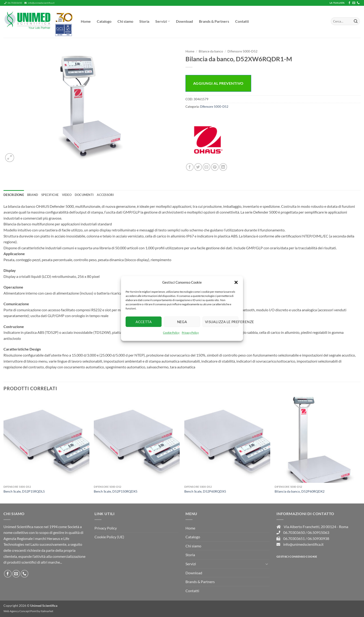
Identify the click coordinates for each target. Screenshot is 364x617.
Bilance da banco (211, 51)
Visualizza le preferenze (222, 322)
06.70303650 (13, 3)
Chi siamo (125, 21)
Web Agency (11, 611)
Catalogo (104, 21)
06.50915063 (318, 532)
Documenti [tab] (84, 195)
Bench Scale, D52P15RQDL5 (24, 491)
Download (184, 21)
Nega (182, 322)
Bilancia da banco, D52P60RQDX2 (300, 491)
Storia (144, 21)
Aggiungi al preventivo (218, 83)
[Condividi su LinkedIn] (223, 167)
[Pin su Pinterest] (215, 167)
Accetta (144, 322)
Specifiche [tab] (50, 195)
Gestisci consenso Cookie (297, 557)
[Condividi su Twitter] (198, 167)
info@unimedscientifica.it (39, 3)
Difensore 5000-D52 (242, 51)
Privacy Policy (190, 333)
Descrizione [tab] (14, 195)
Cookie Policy (171, 333)
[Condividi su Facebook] (190, 167)
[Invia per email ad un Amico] (206, 167)
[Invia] (356, 21)
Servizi (163, 21)
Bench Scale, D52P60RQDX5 (205, 491)
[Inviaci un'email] (354, 3)
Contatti (242, 21)
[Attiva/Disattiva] (267, 564)
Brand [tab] (33, 195)
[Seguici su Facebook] (349, 3)
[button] (236, 282)
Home (86, 21)
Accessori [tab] (105, 195)
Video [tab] (67, 195)
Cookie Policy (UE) (109, 537)
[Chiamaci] (358, 3)
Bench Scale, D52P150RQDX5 (116, 491)
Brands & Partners (214, 21)
